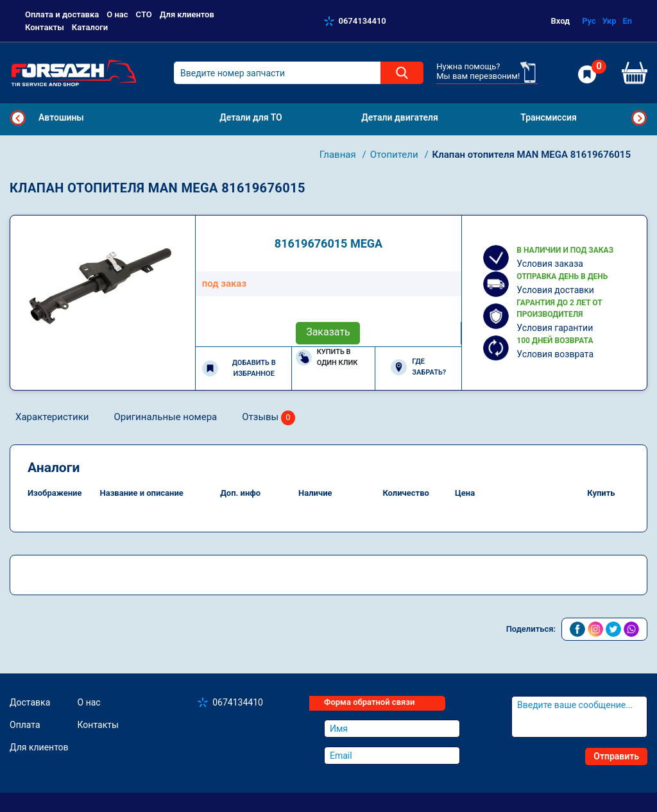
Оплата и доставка (62, 14)
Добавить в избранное (239, 368)
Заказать (328, 332)
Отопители (396, 155)
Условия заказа (550, 264)
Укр (609, 21)
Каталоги (90, 27)
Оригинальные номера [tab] (165, 417)
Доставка (30, 702)
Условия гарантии (555, 328)
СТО (144, 14)
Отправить (616, 756)
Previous (18, 118)
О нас (117, 14)
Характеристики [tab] (52, 417)
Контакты (45, 27)
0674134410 (363, 21)
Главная (339, 155)
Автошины (61, 117)
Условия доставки (555, 290)
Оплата (25, 725)
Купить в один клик (327, 357)
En (627, 21)
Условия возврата (555, 354)
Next (639, 118)
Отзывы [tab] (269, 418)
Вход (561, 21)
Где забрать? (418, 367)
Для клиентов (187, 14)
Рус (589, 21)
